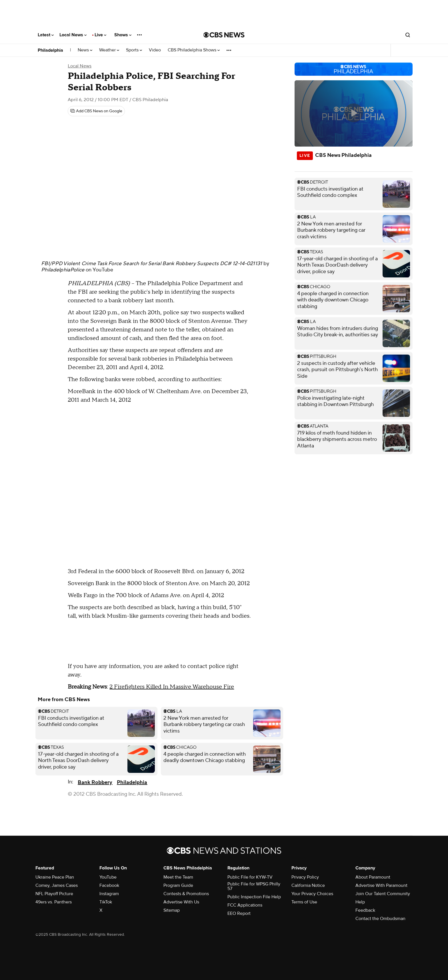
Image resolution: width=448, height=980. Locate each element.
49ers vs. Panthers (54, 902)
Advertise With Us (181, 902)
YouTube (103, 270)
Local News (73, 35)
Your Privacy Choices (312, 894)
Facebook (109, 885)
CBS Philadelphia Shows (194, 50)
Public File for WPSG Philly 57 (254, 886)
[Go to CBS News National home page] (224, 35)
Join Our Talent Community (383, 894)
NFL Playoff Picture (54, 894)
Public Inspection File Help (254, 897)
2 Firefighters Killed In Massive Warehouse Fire (172, 687)
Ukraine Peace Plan (55, 877)
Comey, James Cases (57, 885)
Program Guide (178, 885)
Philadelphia (50, 50)
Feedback (365, 910)
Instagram (109, 894)
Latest (46, 35)
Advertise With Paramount (381, 885)
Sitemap (172, 910)
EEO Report (239, 913)
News (85, 50)
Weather (109, 50)
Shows (123, 35)
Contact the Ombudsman (380, 919)
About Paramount (373, 877)
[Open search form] (408, 35)
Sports (134, 50)
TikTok (106, 902)
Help (360, 902)
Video (155, 50)
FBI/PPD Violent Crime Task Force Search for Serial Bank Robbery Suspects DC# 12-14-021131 (152, 264)
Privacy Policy (305, 877)
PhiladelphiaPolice (63, 270)
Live (100, 35)
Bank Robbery (95, 782)
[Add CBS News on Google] (96, 111)
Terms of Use (304, 902)
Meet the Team (178, 877)
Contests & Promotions (186, 894)
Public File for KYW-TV (250, 877)
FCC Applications (245, 905)
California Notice (308, 885)
